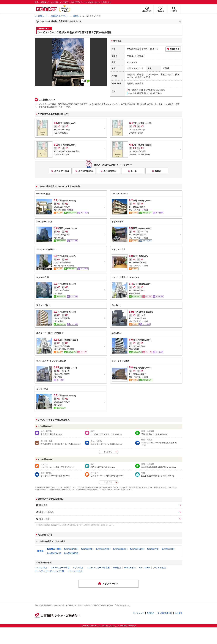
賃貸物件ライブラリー (60, 16)
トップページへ (110, 584)
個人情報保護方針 (165, 613)
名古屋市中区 (153, 549)
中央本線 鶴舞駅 (136, 93)
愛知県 (76, 16)
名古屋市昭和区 (86, 171)
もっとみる (108, 452)
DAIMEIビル (130, 568)
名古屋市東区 (110, 171)
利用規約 (151, 613)
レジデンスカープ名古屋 (98, 568)
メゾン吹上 (78, 568)
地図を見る (173, 49)
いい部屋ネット (41, 16)
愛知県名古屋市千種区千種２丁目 (143, 49)
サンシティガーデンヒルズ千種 (49, 571)
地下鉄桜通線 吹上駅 (138, 90)
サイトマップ (138, 613)
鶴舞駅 (158, 171)
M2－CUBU (144, 568)
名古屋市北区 (168, 549)
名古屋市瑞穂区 (120, 549)
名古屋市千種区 (62, 171)
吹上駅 (134, 171)
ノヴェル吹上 (159, 568)
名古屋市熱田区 (71, 553)
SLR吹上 (117, 568)
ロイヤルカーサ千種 (60, 568)
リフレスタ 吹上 (75, 571)
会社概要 (179, 613)
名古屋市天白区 (137, 549)
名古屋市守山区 (54, 553)
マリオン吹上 (41, 568)
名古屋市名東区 (103, 549)
